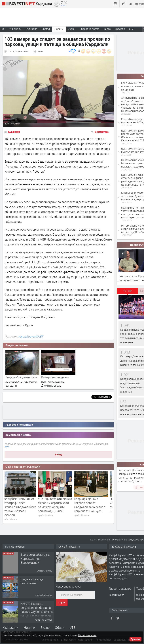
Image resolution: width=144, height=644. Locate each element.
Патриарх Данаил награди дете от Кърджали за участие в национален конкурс (93, 505)
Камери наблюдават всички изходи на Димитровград (55, 381)
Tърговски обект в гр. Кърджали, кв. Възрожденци (35, 559)
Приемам (135, 639)
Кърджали (14, 132)
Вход (58, 455)
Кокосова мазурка (68, 586)
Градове (120, 29)
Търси (62, 603)
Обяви (60, 627)
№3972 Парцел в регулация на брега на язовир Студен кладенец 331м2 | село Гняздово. (37, 610)
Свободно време (89, 29)
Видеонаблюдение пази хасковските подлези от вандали (21, 381)
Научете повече (87, 635)
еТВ (73, 627)
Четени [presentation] (127, 291)
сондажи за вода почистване (32, 581)
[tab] (128, 292)
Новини (59, 29)
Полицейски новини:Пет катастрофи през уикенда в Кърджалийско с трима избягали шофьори (22, 507)
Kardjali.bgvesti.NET (31, 336)
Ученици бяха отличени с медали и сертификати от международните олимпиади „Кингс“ (58, 505)
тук (7, 447)
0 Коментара (102, 132)
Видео (45, 627)
